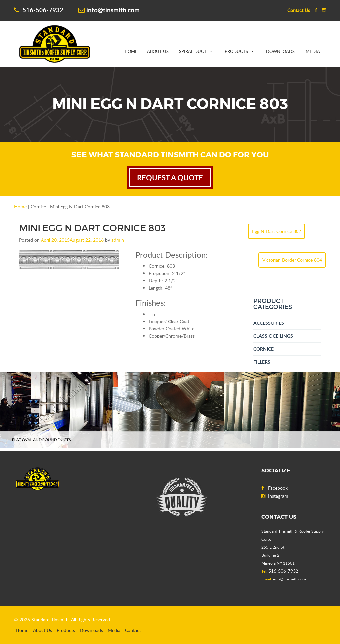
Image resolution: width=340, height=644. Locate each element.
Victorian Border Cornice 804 (292, 260)
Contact (133, 630)
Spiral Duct (193, 51)
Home (131, 51)
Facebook (274, 488)
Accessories (269, 323)
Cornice (263, 349)
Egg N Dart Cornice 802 (277, 231)
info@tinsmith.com (109, 10)
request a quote (170, 177)
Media (313, 51)
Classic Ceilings (273, 336)
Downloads (280, 51)
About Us (158, 51)
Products (236, 51)
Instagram (275, 496)
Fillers (262, 362)
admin (118, 240)
